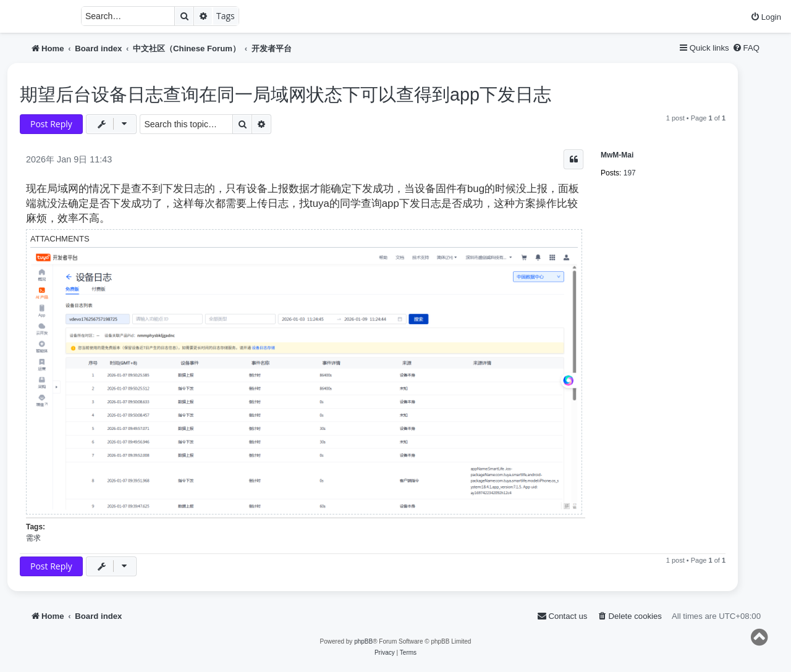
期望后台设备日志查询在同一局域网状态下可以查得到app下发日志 (286, 94)
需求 (33, 538)
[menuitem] (766, 17)
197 (630, 173)
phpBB (363, 641)
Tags (226, 16)
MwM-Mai (617, 155)
